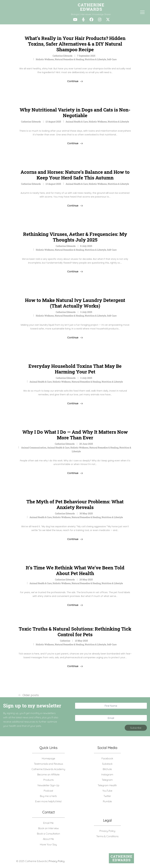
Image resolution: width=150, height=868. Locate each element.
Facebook (107, 758)
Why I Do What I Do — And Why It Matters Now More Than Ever (75, 435)
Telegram (107, 780)
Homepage (48, 758)
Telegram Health (107, 785)
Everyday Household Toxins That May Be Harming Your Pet (75, 369)
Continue (73, 81)
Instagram (107, 774)
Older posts (31, 695)
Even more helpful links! (48, 801)
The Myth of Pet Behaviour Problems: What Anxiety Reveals (75, 504)
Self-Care (112, 59)
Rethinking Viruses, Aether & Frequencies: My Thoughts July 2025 (75, 237)
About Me (48, 839)
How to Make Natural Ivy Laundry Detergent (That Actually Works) (75, 303)
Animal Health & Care (77, 122)
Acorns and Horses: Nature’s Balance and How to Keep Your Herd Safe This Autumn (75, 175)
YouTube (107, 791)
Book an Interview (48, 828)
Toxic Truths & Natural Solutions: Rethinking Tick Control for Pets (75, 632)
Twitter (107, 796)
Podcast (48, 791)
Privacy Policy (107, 831)
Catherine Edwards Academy (48, 769)
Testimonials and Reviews (48, 764)
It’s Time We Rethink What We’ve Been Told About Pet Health (75, 570)
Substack (107, 764)
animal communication (34, 448)
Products (48, 780)
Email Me (48, 823)
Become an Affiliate (48, 774)
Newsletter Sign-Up (48, 785)
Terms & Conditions (107, 836)
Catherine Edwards (63, 56)
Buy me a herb (48, 796)
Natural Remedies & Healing (69, 59)
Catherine (65, 641)
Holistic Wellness (45, 59)
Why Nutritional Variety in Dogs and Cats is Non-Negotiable (75, 113)
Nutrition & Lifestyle (95, 59)
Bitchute (107, 769)
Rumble (107, 801)
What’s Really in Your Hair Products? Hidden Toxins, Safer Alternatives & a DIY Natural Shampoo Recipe (75, 44)
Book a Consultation (48, 834)
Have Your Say (48, 844)
